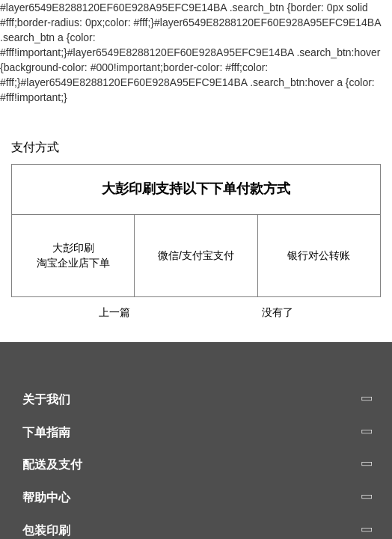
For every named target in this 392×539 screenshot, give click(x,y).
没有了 (278, 312)
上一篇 (114, 312)
